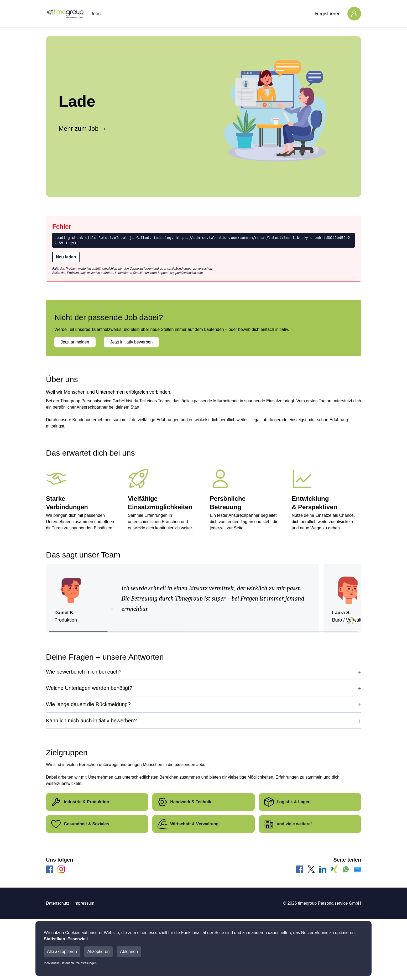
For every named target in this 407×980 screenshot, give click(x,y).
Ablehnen (129, 952)
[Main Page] (65, 14)
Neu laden (66, 257)
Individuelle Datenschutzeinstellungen (70, 963)
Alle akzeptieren (62, 952)
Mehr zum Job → (83, 129)
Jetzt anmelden (75, 342)
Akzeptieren (99, 952)
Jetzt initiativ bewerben (132, 342)
